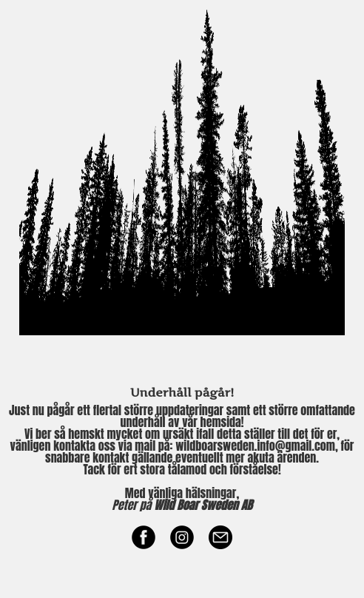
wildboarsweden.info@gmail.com (255, 446)
